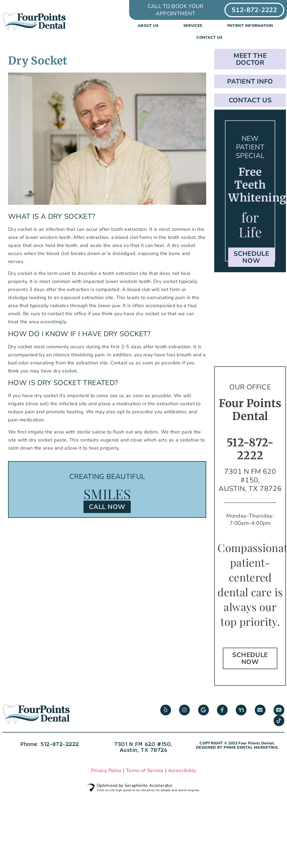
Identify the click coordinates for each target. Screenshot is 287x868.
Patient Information (252, 26)
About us (149, 26)
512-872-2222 (250, 449)
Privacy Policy (106, 770)
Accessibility (182, 770)
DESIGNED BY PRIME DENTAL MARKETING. (237, 747)
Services (194, 26)
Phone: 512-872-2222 (50, 744)
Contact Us (209, 37)
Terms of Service (145, 770)
